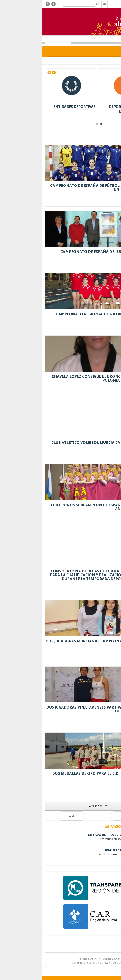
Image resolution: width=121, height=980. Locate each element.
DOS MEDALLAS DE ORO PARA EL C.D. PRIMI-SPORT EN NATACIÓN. (64, 775)
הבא (34, 816)
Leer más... (107, 201)
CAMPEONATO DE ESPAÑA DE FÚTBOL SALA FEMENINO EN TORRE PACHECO (63, 187)
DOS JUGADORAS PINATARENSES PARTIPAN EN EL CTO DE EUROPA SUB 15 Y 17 (61, 709)
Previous (16, 73)
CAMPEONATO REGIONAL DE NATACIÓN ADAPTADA (66, 314)
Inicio (111, 61)
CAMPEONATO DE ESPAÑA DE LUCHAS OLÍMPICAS (68, 252)
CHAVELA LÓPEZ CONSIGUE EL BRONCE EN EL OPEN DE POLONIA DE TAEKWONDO (64, 378)
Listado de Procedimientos (73, 835)
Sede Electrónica (81, 850)
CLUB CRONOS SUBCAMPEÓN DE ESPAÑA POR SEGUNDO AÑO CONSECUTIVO (62, 507)
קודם (87, 816)
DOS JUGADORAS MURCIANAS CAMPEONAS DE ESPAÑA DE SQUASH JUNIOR (61, 643)
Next (12, 73)
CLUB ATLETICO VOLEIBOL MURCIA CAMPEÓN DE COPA (64, 443)
